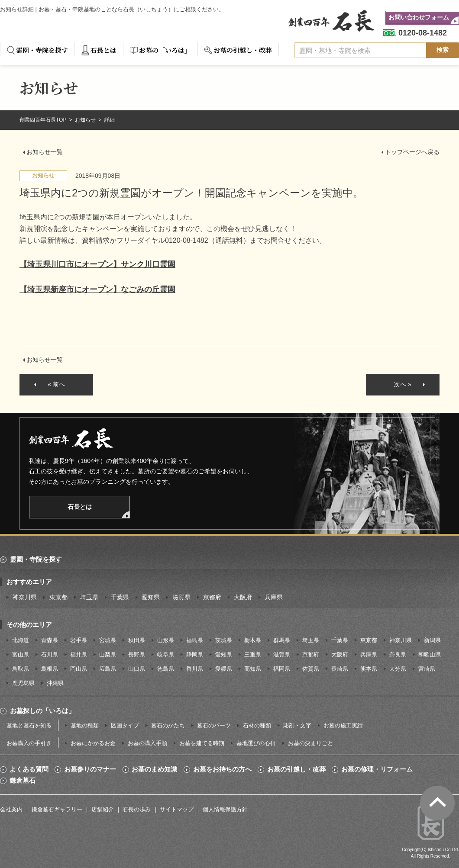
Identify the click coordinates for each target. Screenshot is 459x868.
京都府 (212, 597)
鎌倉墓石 (23, 781)
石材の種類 (257, 725)
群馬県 (282, 640)
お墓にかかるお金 (93, 743)
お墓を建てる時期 (202, 743)
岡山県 (79, 669)
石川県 (50, 654)
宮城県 (108, 640)
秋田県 (137, 640)
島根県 (50, 669)
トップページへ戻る (412, 152)
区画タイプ (125, 725)
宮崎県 (427, 669)
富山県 (21, 654)
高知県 (253, 669)
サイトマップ (177, 809)
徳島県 (166, 669)
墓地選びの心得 (256, 743)
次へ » (403, 384)
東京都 (58, 597)
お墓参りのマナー (90, 769)
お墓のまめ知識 (154, 769)
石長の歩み (137, 809)
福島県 (195, 640)
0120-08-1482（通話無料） (207, 240)
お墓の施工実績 (343, 725)
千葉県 (120, 597)
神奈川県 (25, 597)
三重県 (253, 654)
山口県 (137, 669)
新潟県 (432, 640)
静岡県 (195, 654)
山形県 (166, 640)
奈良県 (398, 654)
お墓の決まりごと (310, 743)
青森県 (50, 640)
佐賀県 (311, 669)
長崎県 (340, 669)
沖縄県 (55, 683)
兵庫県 (274, 597)
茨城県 (224, 640)
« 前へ (56, 384)
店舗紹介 (103, 809)
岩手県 (79, 640)
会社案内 (11, 809)
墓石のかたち (168, 725)
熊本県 (369, 669)
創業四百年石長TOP (44, 120)
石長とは (103, 50)
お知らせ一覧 (45, 152)
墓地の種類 (85, 725)
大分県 (398, 669)
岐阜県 (166, 654)
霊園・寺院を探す (42, 50)
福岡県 (282, 669)
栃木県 (253, 640)
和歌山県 (430, 654)
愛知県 (151, 597)
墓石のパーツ (214, 725)
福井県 (79, 654)
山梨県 (108, 654)
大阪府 (243, 597)
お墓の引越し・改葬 (243, 50)
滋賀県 (181, 597)
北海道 (21, 640)
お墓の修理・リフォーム (377, 769)
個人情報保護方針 (225, 809)
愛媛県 (224, 669)
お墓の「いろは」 (165, 50)
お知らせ (86, 120)
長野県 (137, 654)
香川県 (195, 669)
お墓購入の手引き (29, 743)
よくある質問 (29, 769)
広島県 (108, 669)
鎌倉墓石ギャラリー (57, 809)
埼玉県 (89, 597)
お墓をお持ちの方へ (222, 769)
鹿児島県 (23, 683)
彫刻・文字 (297, 725)
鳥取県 (21, 669)
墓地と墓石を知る (29, 725)
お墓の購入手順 (147, 743)
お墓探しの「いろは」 (42, 711)
